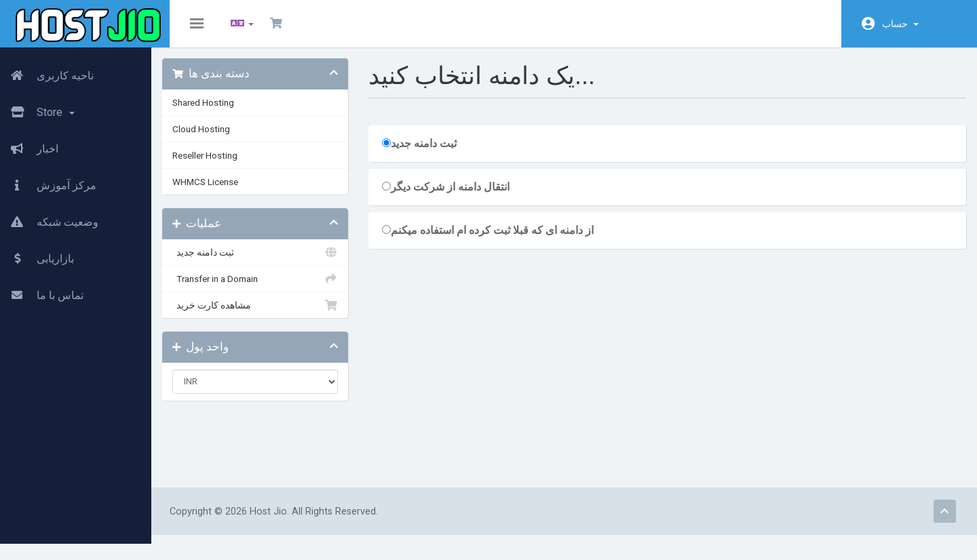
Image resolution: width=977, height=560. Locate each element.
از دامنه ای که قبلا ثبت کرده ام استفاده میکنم (506, 240)
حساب (900, 24)
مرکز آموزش (48, 182)
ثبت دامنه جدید (278, 262)
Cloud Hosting (229, 138)
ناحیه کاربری (47, 73)
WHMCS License (233, 191)
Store (37, 109)
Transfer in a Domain (278, 288)
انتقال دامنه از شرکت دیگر (464, 196)
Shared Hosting (231, 112)
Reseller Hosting (233, 165)
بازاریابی (37, 256)
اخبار (29, 146)
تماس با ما (42, 292)
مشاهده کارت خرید (278, 315)
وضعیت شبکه (49, 219)
